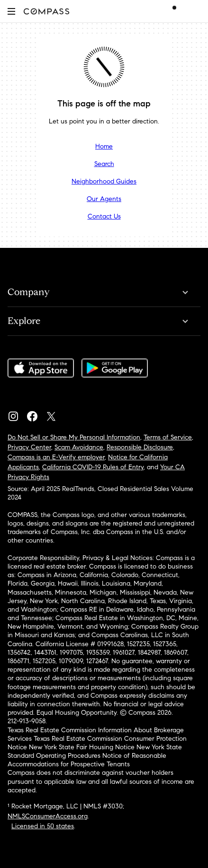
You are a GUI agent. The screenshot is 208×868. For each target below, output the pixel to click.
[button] (11, 11)
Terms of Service (168, 437)
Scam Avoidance (79, 447)
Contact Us (104, 216)
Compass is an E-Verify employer (56, 457)
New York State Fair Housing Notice (82, 747)
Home (104, 146)
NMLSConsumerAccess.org (48, 816)
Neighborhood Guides (104, 181)
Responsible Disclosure (140, 447)
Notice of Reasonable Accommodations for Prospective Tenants (87, 760)
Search (104, 164)
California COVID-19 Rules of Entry (93, 467)
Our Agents (104, 199)
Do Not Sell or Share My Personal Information (74, 437)
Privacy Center (29, 447)
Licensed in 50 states (43, 826)
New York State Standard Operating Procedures (95, 751)
